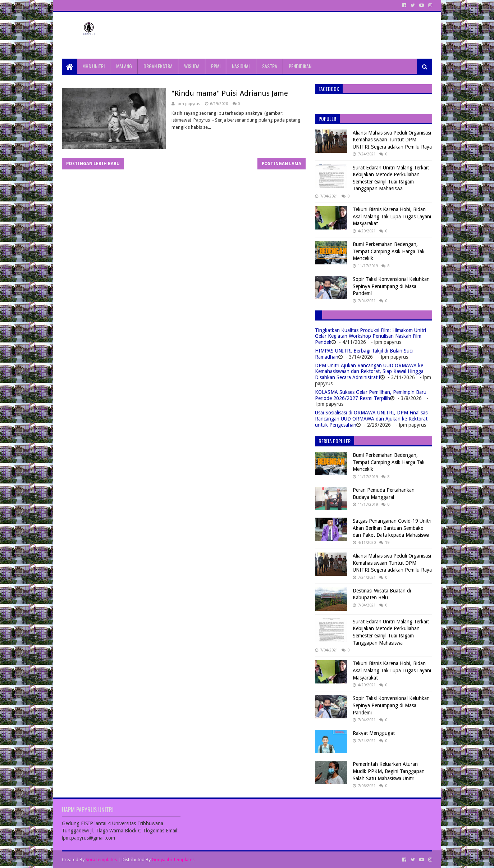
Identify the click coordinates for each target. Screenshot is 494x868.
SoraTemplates (101, 860)
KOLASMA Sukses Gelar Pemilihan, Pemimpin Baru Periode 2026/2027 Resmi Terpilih (371, 395)
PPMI (216, 66)
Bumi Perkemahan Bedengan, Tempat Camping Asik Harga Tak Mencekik (389, 251)
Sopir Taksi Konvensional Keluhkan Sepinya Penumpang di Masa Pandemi (391, 286)
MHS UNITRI (93, 66)
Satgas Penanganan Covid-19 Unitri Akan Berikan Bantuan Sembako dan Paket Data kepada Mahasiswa (392, 528)
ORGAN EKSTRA (158, 66)
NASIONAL (241, 66)
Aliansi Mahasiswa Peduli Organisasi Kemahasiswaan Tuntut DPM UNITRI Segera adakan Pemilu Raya (392, 140)
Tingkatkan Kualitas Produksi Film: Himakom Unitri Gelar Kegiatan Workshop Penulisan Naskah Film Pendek (370, 336)
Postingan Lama (282, 164)
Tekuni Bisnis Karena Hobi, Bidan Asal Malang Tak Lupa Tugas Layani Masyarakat (392, 216)
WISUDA (192, 66)
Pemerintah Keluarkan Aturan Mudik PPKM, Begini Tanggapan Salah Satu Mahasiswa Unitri (389, 771)
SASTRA (270, 66)
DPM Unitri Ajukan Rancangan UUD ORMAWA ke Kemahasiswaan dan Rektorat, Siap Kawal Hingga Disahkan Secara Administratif (369, 372)
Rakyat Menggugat (374, 733)
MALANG (124, 66)
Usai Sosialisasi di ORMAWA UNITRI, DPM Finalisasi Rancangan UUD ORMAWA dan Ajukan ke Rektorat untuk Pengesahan (372, 419)
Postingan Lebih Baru (93, 164)
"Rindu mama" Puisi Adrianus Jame (230, 93)
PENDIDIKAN (300, 66)
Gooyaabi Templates (173, 860)
